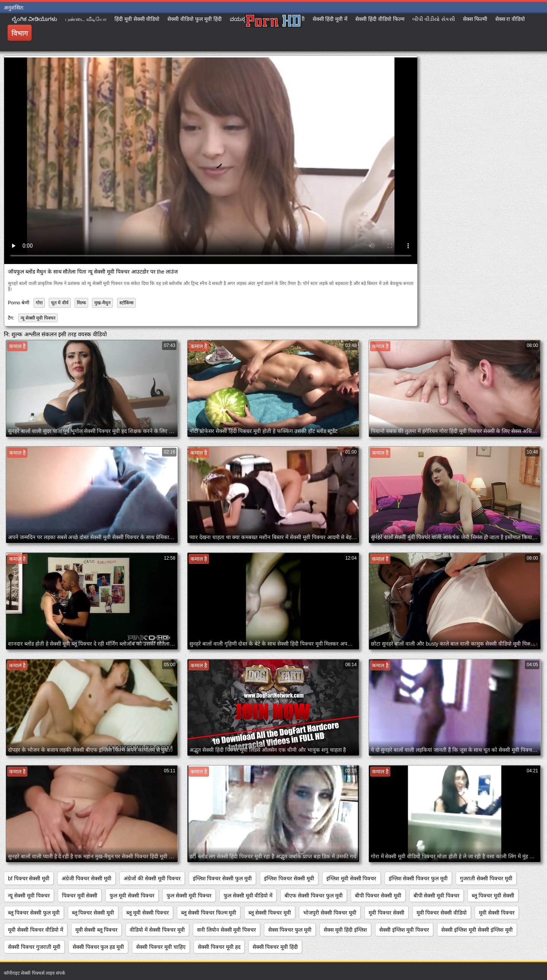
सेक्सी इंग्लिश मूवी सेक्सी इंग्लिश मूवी (477, 930)
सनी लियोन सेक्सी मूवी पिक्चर (227, 930)
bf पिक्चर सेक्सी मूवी (29, 878)
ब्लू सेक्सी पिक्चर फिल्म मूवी (209, 913)
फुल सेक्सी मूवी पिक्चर (189, 896)
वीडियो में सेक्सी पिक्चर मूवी (157, 930)
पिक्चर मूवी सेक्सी (80, 896)
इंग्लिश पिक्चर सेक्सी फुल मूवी (223, 878)
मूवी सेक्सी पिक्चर (497, 913)
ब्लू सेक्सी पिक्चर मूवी (270, 913)
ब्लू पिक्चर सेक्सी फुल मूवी (34, 913)
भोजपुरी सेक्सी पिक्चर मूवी (330, 913)
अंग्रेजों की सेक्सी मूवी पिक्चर (152, 878)
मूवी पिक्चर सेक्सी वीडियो (442, 913)
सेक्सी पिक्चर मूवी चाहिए (161, 947)
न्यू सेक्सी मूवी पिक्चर (38, 318)
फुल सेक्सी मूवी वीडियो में (248, 896)
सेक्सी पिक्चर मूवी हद (219, 947)
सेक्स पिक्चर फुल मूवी (290, 930)
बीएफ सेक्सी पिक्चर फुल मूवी (314, 896)
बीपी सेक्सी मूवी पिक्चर (437, 896)
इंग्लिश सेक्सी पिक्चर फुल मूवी (418, 878)
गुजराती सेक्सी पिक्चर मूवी (486, 878)
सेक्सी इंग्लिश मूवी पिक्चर (404, 930)
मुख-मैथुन (103, 303)
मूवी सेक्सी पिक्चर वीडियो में (36, 930)
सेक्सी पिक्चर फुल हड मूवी (99, 947)
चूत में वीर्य (60, 303)
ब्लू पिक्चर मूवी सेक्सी (493, 896)
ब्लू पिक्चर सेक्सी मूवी (93, 913)
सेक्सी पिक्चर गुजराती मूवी (34, 947)
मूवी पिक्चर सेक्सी (386, 913)
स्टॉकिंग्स (126, 303)
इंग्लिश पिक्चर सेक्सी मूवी (289, 878)
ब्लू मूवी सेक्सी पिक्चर (148, 913)
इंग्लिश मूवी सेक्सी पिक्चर (351, 878)
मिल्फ (81, 303)
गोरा (39, 303)
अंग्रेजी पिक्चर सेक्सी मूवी (87, 878)
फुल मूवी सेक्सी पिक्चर (132, 896)
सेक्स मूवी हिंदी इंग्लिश (345, 930)
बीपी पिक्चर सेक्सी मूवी (378, 896)
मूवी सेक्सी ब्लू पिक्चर (97, 930)
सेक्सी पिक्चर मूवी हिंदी (275, 947)
